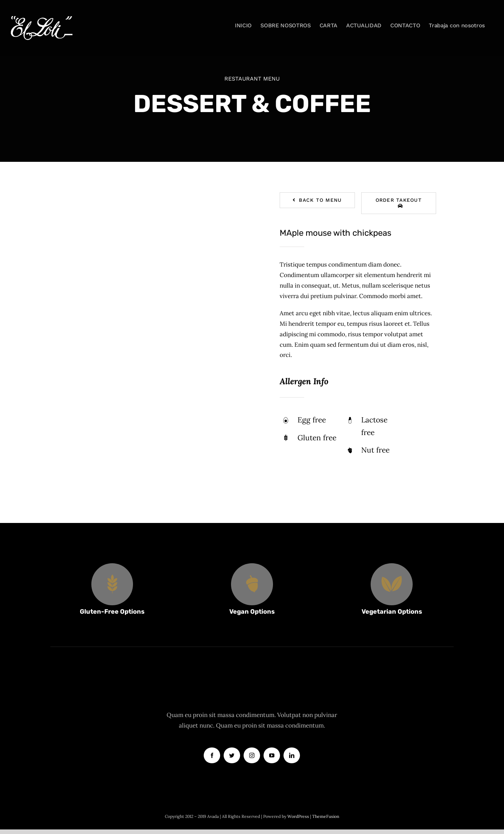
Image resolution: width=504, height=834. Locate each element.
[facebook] (212, 755)
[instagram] (252, 755)
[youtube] (272, 755)
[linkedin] (292, 755)
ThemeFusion (326, 816)
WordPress (299, 816)
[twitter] (232, 755)
